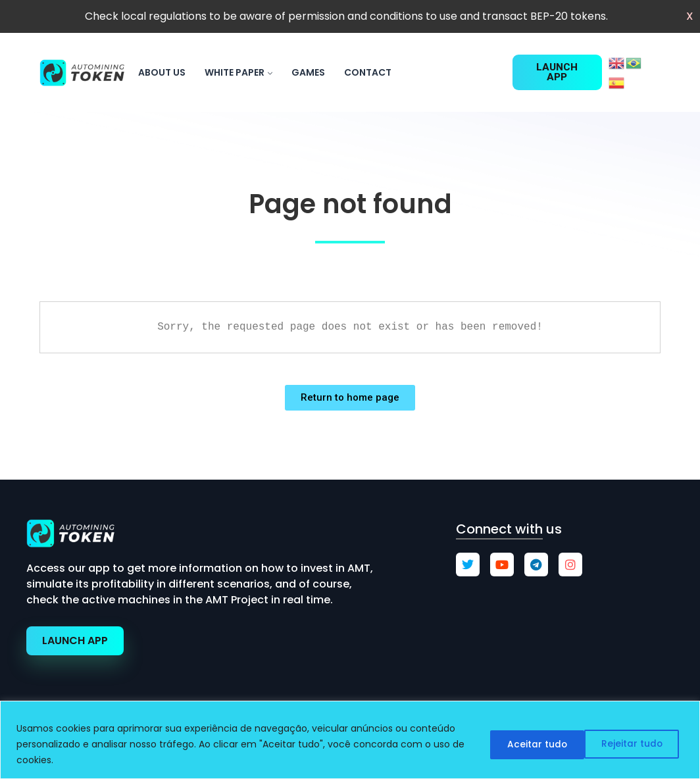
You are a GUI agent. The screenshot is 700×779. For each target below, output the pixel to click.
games (308, 72)
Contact (368, 72)
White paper (235, 72)
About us (162, 72)
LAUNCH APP (75, 641)
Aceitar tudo (634, 744)
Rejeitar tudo (530, 744)
